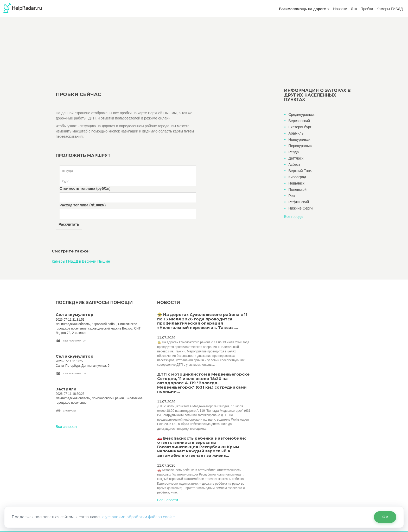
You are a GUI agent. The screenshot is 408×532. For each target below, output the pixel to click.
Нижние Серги (301, 208)
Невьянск (297, 183)
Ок (385, 517)
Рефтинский (299, 202)
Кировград (297, 177)
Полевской (298, 189)
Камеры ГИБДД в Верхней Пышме (81, 261)
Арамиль (296, 133)
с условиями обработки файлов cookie (139, 517)
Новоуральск (299, 140)
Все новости (168, 500)
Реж (292, 196)
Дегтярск (296, 158)
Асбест (294, 164)
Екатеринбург (300, 127)
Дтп (354, 9)
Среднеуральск (302, 115)
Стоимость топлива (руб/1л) (85, 188)
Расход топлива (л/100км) (83, 205)
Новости (340, 9)
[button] (304, 9)
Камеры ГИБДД (390, 9)
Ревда (294, 152)
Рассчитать (69, 224)
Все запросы (66, 427)
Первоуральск (301, 146)
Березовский (299, 121)
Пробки (367, 9)
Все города (294, 217)
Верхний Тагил (301, 171)
